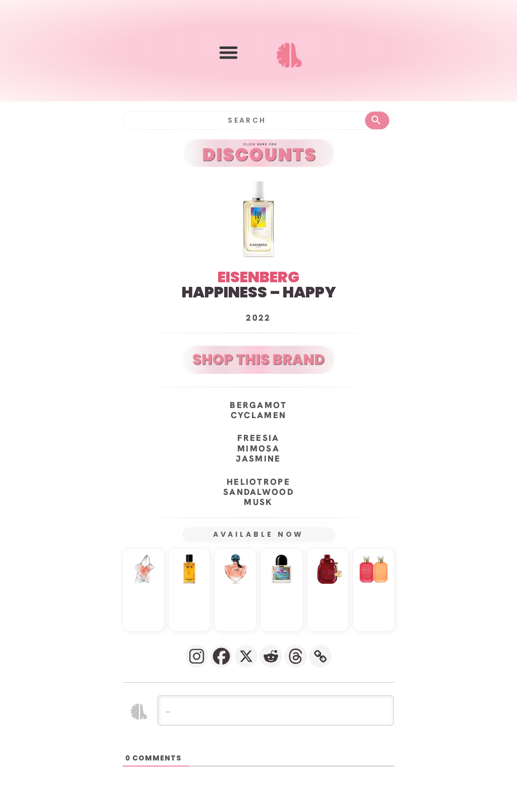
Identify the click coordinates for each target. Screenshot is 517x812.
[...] (276, 710)
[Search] (246, 120)
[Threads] (296, 656)
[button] (228, 53)
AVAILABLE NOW (259, 534)
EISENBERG (258, 277)
